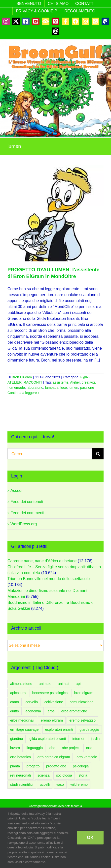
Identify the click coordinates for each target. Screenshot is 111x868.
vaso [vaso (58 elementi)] (60, 784)
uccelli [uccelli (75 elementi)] (45, 784)
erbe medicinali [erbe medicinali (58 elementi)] (22, 720)
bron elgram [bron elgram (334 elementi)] (84, 693)
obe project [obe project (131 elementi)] (71, 748)
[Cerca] (98, 454)
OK (90, 838)
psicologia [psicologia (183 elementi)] (81, 766)
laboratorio (35, 388)
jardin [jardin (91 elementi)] (95, 739)
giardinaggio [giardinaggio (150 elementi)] (89, 729)
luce (64, 388)
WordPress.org (24, 524)
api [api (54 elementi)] (78, 684)
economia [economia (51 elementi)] (33, 711)
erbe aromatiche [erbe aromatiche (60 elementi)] (74, 711)
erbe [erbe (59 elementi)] (51, 711)
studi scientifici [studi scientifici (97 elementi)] (22, 784)
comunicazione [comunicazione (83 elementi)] (81, 702)
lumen (74, 388)
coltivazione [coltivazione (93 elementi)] (54, 702)
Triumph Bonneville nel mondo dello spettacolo (49, 579)
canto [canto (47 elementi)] (15, 702)
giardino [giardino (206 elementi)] (17, 739)
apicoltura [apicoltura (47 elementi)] (18, 693)
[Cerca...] (50, 454)
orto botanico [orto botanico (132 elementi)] (20, 757)
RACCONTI (33, 382)
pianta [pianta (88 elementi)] (15, 766)
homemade (16, 388)
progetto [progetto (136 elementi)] (33, 766)
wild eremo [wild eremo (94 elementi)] (79, 784)
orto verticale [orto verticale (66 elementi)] (87, 757)
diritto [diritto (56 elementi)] (15, 711)
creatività (89, 382)
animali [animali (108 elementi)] (64, 684)
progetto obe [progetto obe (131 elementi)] (56, 766)
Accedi (16, 490)
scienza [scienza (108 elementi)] (44, 775)
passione (87, 388)
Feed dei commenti (27, 513)
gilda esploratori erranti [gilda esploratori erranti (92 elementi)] (48, 739)
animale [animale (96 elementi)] (45, 684)
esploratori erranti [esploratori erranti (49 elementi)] (59, 729)
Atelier (75, 382)
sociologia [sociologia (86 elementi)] (64, 775)
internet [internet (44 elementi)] (78, 739)
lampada (52, 388)
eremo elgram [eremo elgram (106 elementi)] (52, 720)
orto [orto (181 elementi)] (89, 748)
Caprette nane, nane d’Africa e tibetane (42, 561)
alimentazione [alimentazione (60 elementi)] (21, 684)
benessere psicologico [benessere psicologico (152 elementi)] (50, 693)
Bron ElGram (22, 377)
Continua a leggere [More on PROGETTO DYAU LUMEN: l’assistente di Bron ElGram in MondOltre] (22, 393)
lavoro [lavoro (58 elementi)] (15, 748)
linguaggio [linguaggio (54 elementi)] (35, 748)
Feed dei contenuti (27, 502)
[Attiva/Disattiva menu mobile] (101, 73)
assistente (60, 382)
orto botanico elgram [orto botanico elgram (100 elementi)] (54, 757)
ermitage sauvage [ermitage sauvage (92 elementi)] (24, 729)
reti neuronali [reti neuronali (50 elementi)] (20, 775)
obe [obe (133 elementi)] (52, 748)
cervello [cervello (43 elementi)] (32, 702)
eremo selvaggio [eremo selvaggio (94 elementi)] (82, 720)
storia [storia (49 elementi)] (83, 775)
